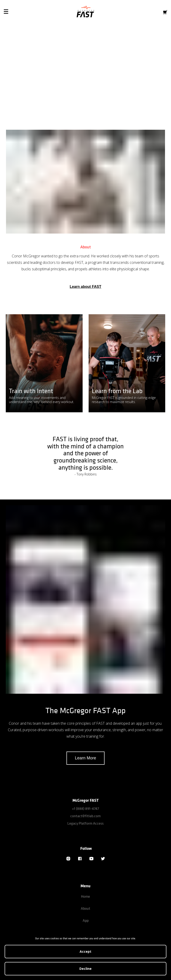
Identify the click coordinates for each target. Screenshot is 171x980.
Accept (85, 951)
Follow (86, 848)
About (85, 908)
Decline (85, 969)
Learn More (85, 758)
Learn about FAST (85, 287)
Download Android (106, 92)
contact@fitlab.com (85, 816)
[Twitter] (103, 859)
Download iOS (64, 92)
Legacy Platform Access (85, 823)
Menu (85, 886)
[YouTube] (91, 859)
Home (85, 896)
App (86, 920)
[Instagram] (68, 859)
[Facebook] (80, 859)
